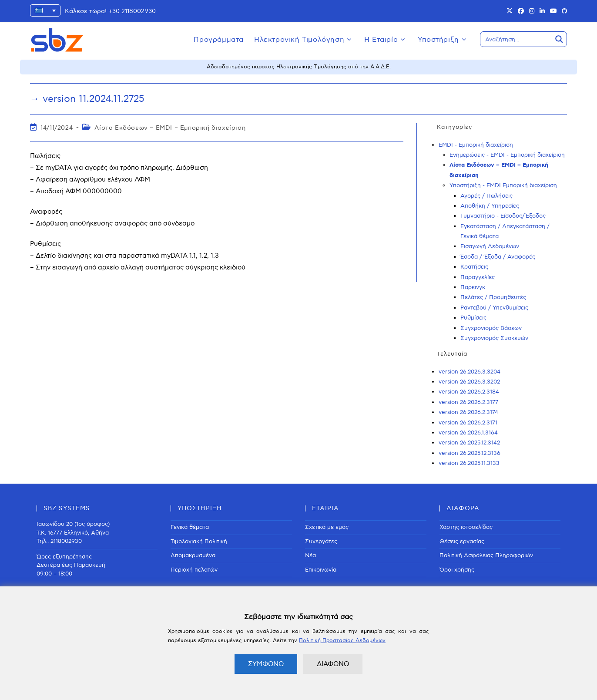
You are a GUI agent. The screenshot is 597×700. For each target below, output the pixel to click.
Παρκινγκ (473, 287)
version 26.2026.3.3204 (470, 372)
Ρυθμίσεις (473, 318)
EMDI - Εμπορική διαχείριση (476, 145)
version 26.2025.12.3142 (469, 443)
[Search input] (517, 39)
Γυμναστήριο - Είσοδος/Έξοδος (503, 216)
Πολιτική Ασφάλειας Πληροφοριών (486, 555)
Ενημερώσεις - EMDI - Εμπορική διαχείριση (507, 155)
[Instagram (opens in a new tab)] (532, 11)
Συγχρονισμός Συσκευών (494, 338)
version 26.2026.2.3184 (469, 392)
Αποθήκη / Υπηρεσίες (490, 206)
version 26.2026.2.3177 (468, 402)
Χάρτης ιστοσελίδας (466, 527)
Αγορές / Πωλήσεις (486, 196)
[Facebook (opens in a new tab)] (521, 11)
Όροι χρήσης (457, 570)
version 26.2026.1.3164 (468, 433)
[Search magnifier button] (559, 39)
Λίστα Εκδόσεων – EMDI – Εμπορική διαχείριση (170, 128)
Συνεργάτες (321, 542)
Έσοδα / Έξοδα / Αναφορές (498, 257)
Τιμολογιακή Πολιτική (199, 542)
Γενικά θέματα (190, 527)
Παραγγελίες (478, 277)
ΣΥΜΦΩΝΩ (266, 664)
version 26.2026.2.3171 (468, 423)
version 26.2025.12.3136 (470, 453)
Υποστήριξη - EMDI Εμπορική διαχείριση (503, 185)
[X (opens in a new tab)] (510, 11)
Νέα (310, 555)
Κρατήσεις (474, 267)
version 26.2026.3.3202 (469, 382)
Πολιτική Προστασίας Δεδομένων (342, 641)
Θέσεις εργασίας (462, 542)
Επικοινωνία (321, 570)
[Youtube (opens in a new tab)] (553, 11)
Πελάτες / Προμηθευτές (493, 297)
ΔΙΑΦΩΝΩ (333, 664)
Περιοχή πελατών (194, 570)
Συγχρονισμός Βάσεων (491, 328)
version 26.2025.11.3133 (469, 463)
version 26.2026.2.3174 (468, 412)
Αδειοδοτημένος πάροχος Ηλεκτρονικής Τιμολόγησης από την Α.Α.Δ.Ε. (299, 67)
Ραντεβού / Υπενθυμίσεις (494, 308)
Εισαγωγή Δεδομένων (490, 246)
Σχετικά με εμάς (327, 527)
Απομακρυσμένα (193, 555)
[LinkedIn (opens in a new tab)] (542, 11)
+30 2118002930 (132, 11)
